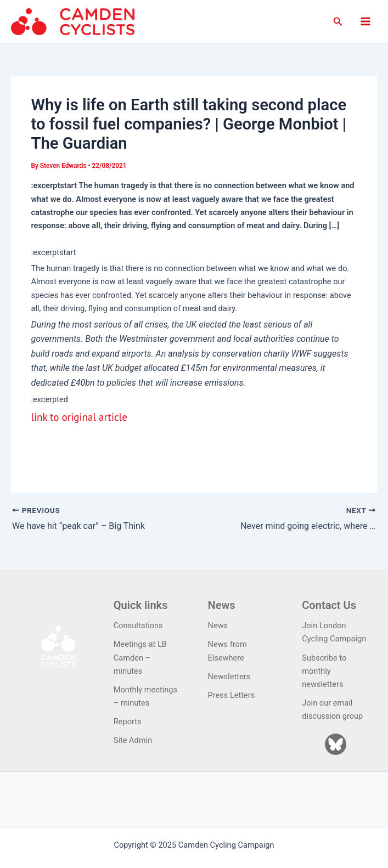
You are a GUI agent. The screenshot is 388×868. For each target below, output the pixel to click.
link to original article (79, 417)
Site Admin (133, 740)
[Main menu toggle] (365, 21)
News (218, 625)
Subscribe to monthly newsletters (324, 671)
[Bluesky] (336, 744)
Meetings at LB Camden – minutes (140, 657)
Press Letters (232, 695)
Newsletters (229, 677)
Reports (128, 722)
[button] (338, 22)
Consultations (138, 625)
